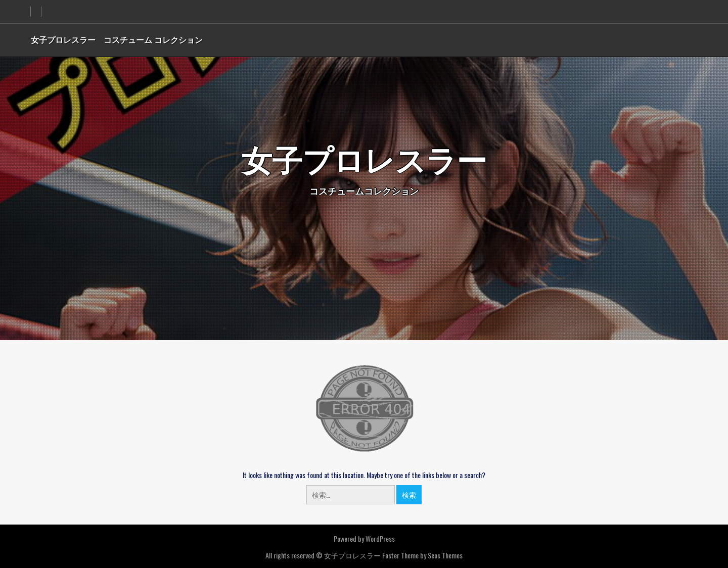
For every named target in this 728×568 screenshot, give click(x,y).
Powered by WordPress (364, 538)
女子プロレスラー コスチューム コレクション (117, 39)
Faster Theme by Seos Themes (422, 555)
